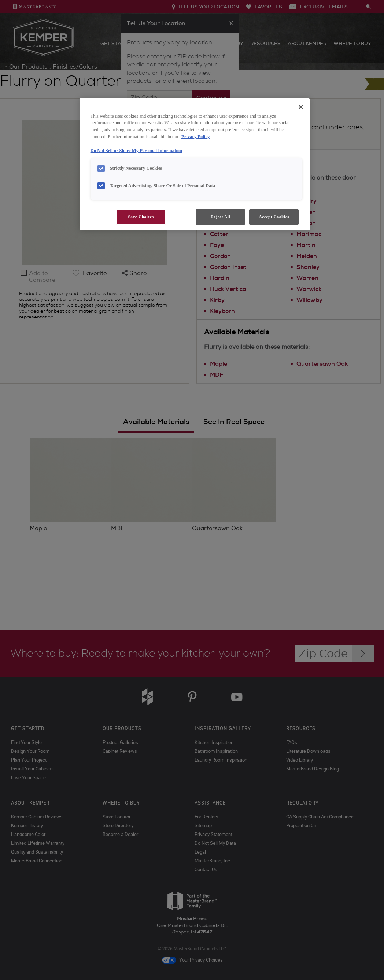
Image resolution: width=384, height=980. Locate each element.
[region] (195, 164)
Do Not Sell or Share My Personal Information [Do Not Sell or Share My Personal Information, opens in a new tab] (136, 151)
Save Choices (141, 217)
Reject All (220, 217)
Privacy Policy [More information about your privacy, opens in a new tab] (195, 137)
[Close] (301, 107)
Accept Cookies (274, 217)
